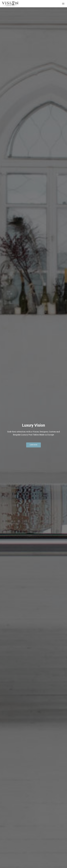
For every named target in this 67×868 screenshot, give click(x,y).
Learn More (33, 445)
